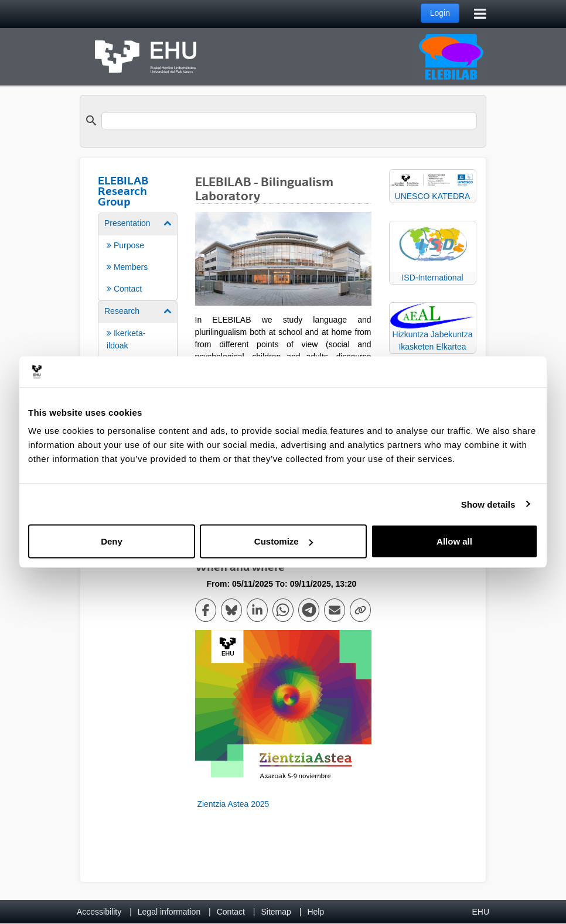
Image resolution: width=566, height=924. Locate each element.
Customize (284, 541)
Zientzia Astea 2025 (232, 804)
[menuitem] (138, 256)
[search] (289, 121)
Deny (112, 541)
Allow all (454, 541)
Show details (488, 504)
